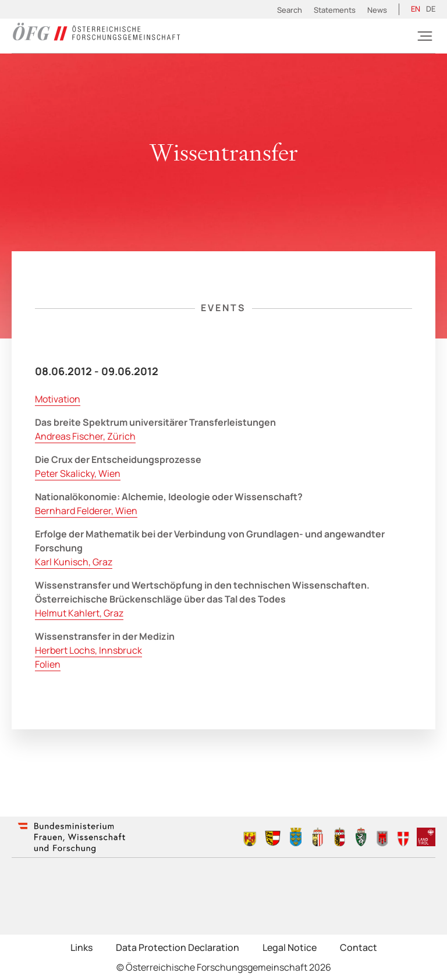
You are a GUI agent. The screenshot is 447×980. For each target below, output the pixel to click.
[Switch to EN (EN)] (416, 9)
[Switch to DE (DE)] (431, 9)
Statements (335, 10)
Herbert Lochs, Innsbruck (88, 650)
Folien (48, 664)
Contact (359, 947)
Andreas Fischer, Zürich (85, 436)
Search (290, 10)
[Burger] (425, 36)
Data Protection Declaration (178, 947)
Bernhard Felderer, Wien (86, 511)
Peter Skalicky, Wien (78, 473)
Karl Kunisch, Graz (74, 562)
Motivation (58, 399)
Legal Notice (290, 947)
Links (81, 947)
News (377, 10)
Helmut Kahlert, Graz (79, 613)
